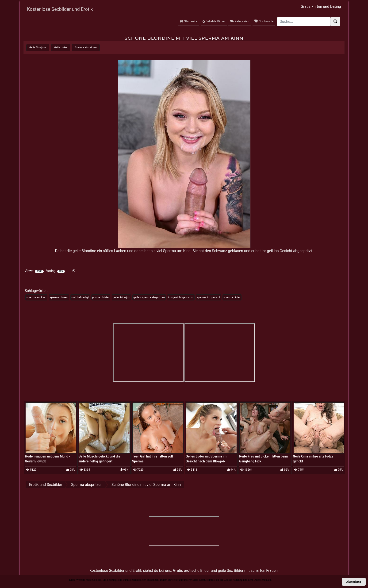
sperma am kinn (36, 297)
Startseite (188, 21)
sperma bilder (232, 297)
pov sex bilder (101, 297)
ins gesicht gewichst (181, 297)
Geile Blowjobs (38, 48)
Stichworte (264, 21)
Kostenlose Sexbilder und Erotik (60, 9)
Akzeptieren (354, 582)
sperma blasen (59, 297)
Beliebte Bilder (214, 21)
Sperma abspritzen (86, 48)
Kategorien (240, 21)
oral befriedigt (80, 297)
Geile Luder (61, 48)
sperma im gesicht (209, 297)
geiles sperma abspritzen (149, 297)
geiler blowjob (121, 297)
